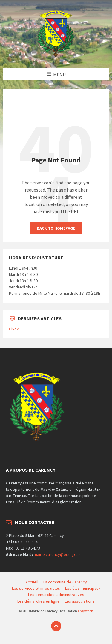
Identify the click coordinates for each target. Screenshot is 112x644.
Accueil (32, 582)
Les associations (80, 601)
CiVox (14, 329)
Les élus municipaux (83, 588)
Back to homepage (56, 228)
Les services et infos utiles (36, 588)
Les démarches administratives (56, 595)
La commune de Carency (65, 582)
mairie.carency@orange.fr (57, 554)
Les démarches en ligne (39, 601)
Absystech (85, 611)
